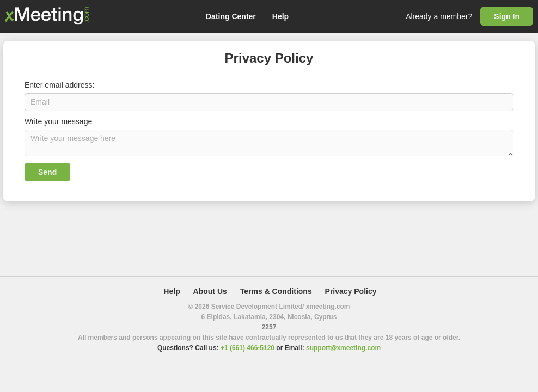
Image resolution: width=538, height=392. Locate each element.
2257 (269, 327)
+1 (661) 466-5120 (247, 348)
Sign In (507, 16)
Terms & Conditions (276, 291)
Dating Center (231, 16)
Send (47, 172)
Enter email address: (59, 85)
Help (280, 16)
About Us (210, 291)
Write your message (58, 121)
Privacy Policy (351, 291)
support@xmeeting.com (343, 348)
